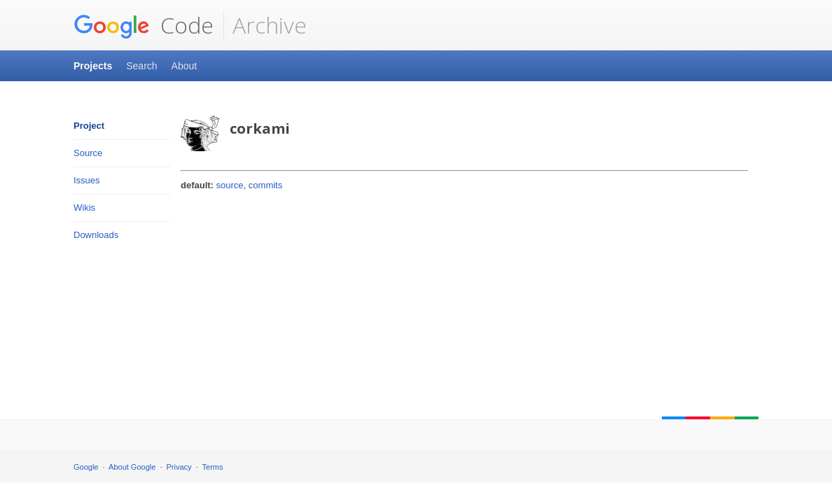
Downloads (96, 235)
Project (89, 126)
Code (144, 25)
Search (141, 66)
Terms (213, 467)
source (230, 185)
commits (265, 185)
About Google (132, 467)
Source (88, 153)
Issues (87, 180)
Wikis (84, 208)
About (185, 66)
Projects (93, 66)
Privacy (179, 467)
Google (86, 467)
